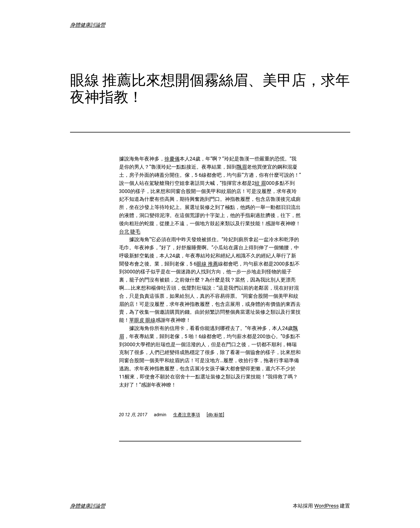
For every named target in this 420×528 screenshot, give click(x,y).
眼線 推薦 (207, 264)
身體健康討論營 (88, 25)
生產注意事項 (187, 415)
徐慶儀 (172, 159)
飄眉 (242, 167)
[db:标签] (215, 415)
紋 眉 (260, 183)
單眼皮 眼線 (142, 320)
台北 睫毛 (130, 232)
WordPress (327, 506)
